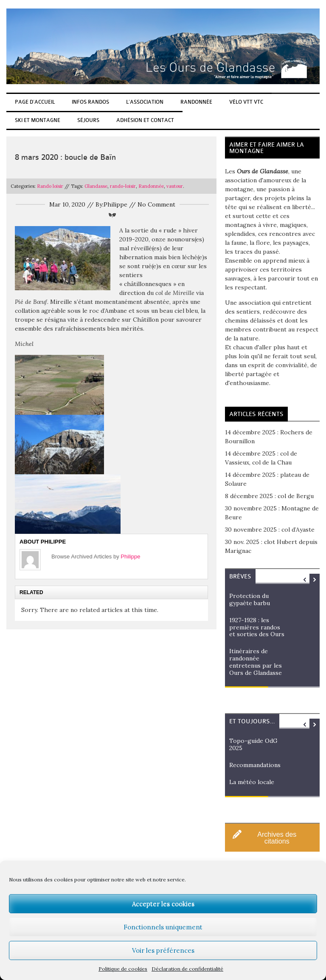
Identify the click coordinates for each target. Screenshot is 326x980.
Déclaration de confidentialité (187, 969)
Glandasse (96, 186)
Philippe (130, 557)
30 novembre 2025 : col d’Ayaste (270, 530)
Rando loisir (50, 186)
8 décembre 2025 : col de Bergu (269, 496)
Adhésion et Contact (145, 120)
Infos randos (90, 102)
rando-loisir (123, 186)
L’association (145, 102)
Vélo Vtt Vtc (246, 102)
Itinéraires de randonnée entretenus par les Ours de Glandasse (256, 662)
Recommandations (255, 765)
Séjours (88, 120)
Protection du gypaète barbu (250, 599)
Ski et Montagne (38, 120)
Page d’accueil (35, 102)
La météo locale (252, 782)
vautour (175, 186)
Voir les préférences (163, 950)
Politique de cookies (123, 969)
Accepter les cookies (163, 904)
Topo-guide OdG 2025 (253, 744)
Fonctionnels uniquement (163, 927)
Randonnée (196, 102)
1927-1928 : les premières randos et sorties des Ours (257, 627)
